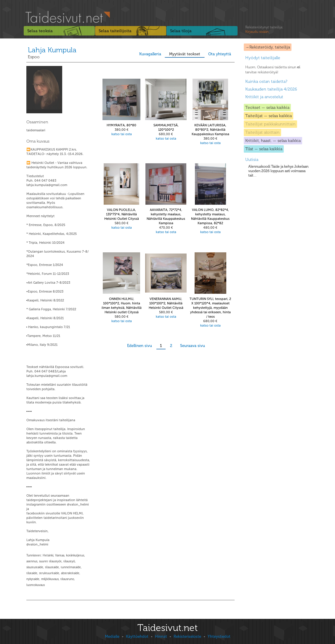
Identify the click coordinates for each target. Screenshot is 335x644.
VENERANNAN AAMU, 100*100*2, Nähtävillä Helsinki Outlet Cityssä (166, 303)
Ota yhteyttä (220, 54)
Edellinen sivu (140, 346)
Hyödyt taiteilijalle (263, 58)
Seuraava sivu (193, 346)
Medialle (112, 636)
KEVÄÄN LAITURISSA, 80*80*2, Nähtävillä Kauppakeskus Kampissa (210, 130)
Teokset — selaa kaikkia (267, 108)
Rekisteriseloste (187, 636)
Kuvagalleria (150, 54)
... (278, 171)
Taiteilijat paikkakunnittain (270, 124)
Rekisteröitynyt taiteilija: (264, 30)
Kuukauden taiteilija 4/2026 (271, 89)
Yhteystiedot (219, 636)
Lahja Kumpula (52, 50)
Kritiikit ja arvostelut (264, 97)
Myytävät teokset (185, 54)
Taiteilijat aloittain (262, 132)
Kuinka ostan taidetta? (266, 81)
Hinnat (161, 636)
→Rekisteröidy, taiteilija (268, 47)
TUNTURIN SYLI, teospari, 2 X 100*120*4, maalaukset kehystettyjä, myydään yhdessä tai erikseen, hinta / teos (210, 308)
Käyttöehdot (137, 636)
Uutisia (252, 160)
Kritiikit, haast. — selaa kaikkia (273, 141)
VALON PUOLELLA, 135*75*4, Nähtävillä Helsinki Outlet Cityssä (122, 214)
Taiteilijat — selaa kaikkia (269, 116)
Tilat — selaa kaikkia (264, 149)
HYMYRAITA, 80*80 (121, 125)
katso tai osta (122, 134)
